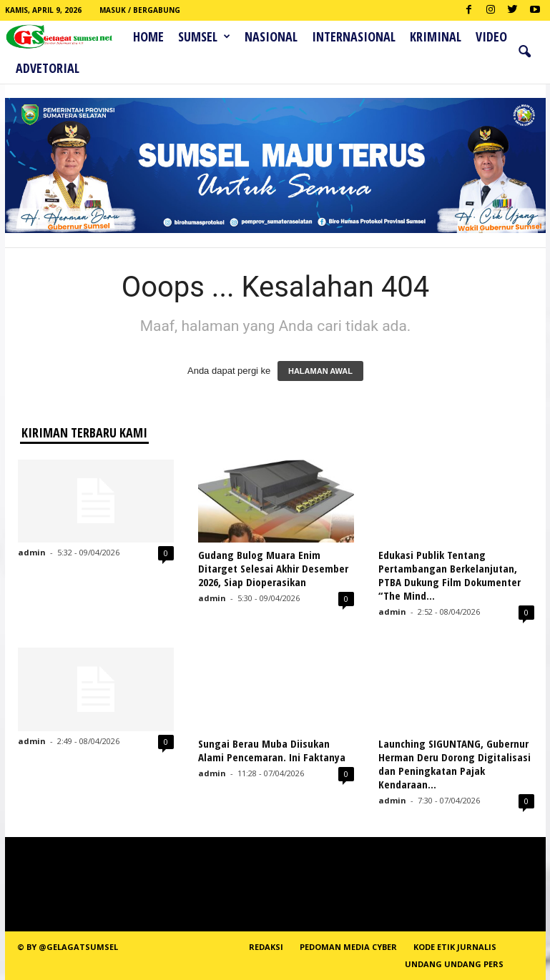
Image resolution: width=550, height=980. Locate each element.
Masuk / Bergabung (140, 10)
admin (32, 552)
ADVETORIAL (48, 68)
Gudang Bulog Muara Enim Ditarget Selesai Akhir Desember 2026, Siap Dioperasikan (273, 568)
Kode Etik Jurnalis (455, 947)
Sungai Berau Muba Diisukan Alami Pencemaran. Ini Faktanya (272, 750)
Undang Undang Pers (454, 964)
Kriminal (436, 36)
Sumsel (204, 36)
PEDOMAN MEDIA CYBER (348, 947)
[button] (524, 52)
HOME (148, 36)
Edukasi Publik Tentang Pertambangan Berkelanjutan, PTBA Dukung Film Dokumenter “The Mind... (450, 575)
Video (491, 36)
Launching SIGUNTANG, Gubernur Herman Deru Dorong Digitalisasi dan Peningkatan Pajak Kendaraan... (455, 764)
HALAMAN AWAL (320, 371)
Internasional (354, 36)
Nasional (271, 36)
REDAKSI (266, 947)
